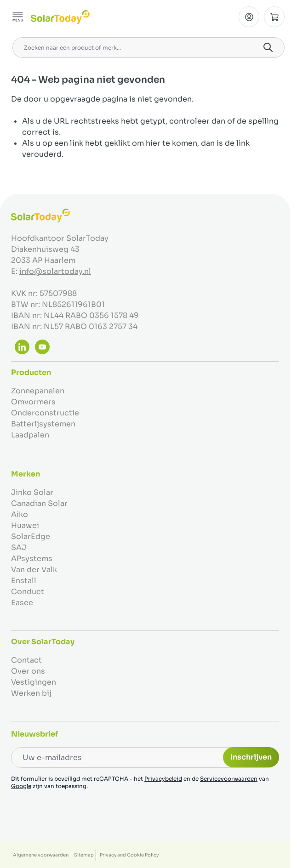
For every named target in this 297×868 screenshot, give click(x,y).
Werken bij (31, 693)
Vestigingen (34, 682)
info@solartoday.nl (55, 271)
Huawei (25, 525)
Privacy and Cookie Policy (129, 855)
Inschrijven (251, 757)
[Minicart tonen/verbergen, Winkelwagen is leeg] (274, 17)
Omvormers (33, 402)
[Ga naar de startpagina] (60, 17)
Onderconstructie (45, 413)
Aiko (20, 514)
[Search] (268, 47)
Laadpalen (30, 435)
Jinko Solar (32, 492)
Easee (22, 603)
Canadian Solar (39, 503)
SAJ (19, 547)
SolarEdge (31, 536)
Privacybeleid (163, 779)
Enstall (24, 581)
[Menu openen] (18, 17)
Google (21, 786)
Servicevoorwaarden (229, 779)
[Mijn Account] (249, 17)
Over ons (28, 671)
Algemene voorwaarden (41, 855)
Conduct (28, 592)
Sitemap (84, 855)
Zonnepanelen (38, 391)
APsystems (32, 559)
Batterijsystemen (43, 424)
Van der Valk (34, 570)
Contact (26, 660)
